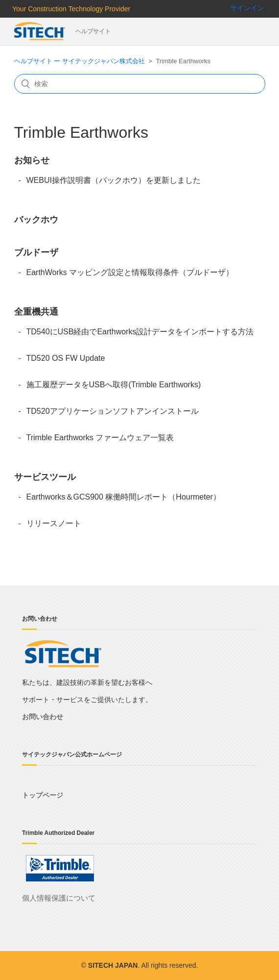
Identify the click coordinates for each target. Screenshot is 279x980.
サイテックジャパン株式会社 (40, 31)
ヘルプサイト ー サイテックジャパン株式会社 (80, 61)
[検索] (140, 84)
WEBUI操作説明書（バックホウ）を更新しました (114, 180)
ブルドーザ (36, 252)
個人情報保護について (59, 898)
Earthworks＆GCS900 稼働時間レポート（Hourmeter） (124, 497)
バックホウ (36, 220)
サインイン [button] (247, 8)
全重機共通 (36, 312)
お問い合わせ (43, 717)
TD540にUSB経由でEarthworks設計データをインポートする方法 (140, 332)
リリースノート (54, 523)
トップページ (43, 795)
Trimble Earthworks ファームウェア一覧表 (100, 438)
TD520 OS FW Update (66, 358)
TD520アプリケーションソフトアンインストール (113, 411)
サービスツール (45, 477)
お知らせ (32, 160)
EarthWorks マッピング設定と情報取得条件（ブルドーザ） (130, 272)
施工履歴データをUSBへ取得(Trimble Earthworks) (114, 385)
